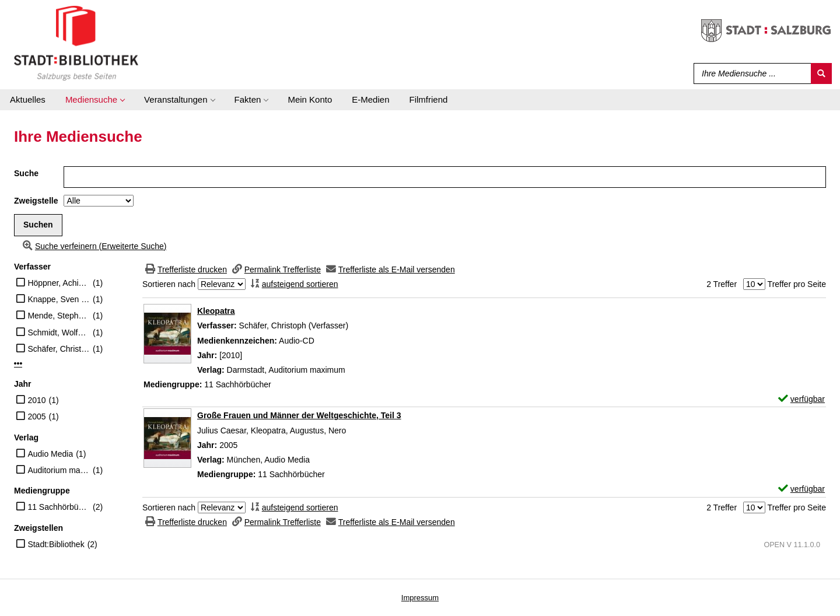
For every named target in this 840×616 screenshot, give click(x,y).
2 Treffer (722, 284)
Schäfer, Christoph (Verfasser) (59, 349)
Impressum (420, 598)
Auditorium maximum (59, 470)
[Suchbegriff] (750, 73)
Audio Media (50, 454)
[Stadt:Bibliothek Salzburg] (76, 43)
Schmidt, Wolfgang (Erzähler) (59, 332)
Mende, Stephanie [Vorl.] (59, 316)
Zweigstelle (36, 201)
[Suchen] (821, 73)
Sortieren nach (169, 284)
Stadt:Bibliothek (56, 544)
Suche (26, 173)
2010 (36, 400)
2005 (36, 416)
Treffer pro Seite (797, 284)
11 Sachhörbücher (59, 507)
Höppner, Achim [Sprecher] (59, 283)
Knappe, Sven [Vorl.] (59, 299)
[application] (95, 100)
